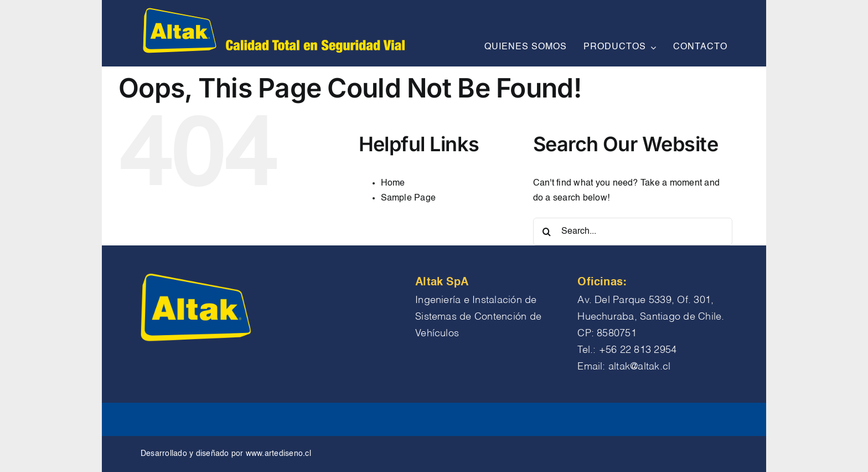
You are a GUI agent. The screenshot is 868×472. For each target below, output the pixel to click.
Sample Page (409, 198)
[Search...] (633, 232)
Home (393, 183)
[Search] (547, 232)
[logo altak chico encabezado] (273, 10)
